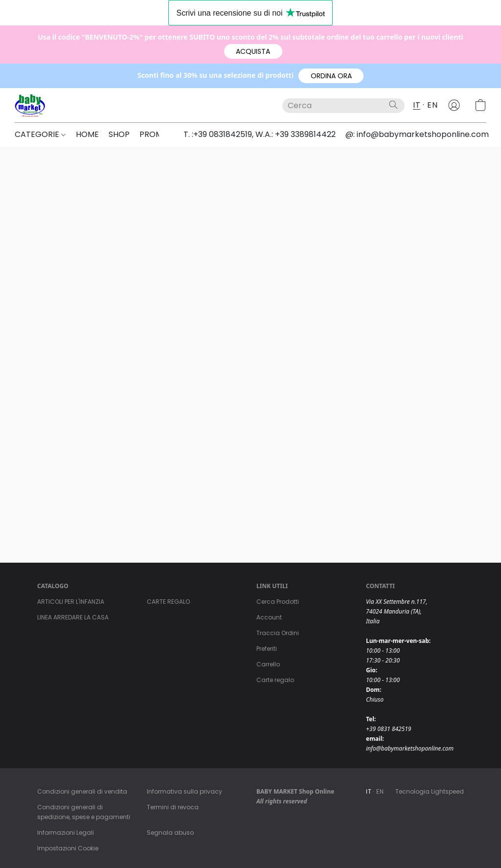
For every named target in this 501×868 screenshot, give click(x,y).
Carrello (268, 664)
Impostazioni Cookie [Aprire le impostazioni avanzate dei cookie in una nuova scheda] (68, 848)
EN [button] (432, 105)
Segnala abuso (170, 833)
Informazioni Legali (66, 833)
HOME (87, 134)
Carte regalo (275, 680)
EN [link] (380, 791)
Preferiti (267, 649)
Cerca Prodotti (278, 602)
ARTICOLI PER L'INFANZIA (71, 602)
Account (269, 617)
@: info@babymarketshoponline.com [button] (417, 134)
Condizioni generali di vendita (82, 791)
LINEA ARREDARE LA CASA (73, 617)
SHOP (119, 134)
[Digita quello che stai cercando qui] (343, 106)
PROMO (157, 134)
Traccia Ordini (278, 633)
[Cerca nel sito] (393, 105)
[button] (253, 51)
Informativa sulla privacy (184, 791)
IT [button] (417, 105)
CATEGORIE (40, 134)
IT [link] (369, 791)
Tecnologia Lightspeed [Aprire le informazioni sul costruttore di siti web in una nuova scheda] (430, 791)
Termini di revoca (173, 807)
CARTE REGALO (168, 602)
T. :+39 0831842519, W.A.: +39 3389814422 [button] (260, 134)
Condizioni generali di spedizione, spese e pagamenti (84, 812)
